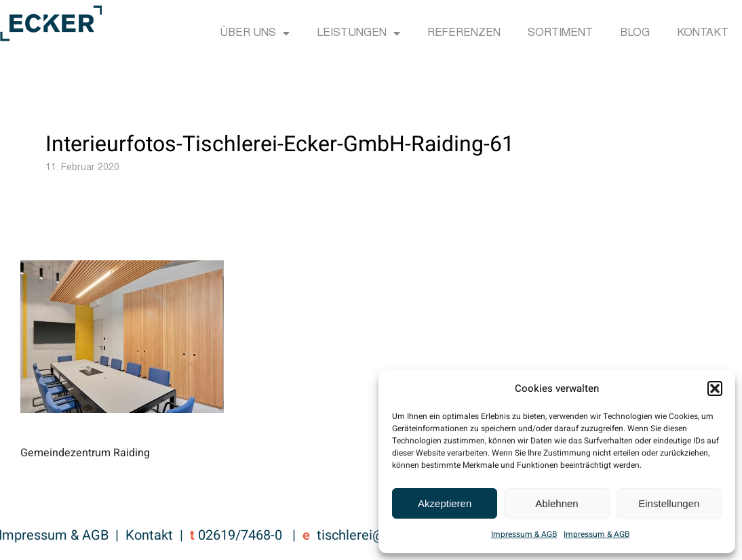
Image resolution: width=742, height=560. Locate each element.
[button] (715, 388)
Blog (635, 33)
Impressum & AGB (524, 534)
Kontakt (703, 33)
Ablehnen (556, 503)
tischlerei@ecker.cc (375, 535)
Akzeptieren (445, 503)
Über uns (255, 33)
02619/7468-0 (240, 535)
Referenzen (464, 33)
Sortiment (560, 33)
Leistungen (358, 33)
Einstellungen (669, 503)
